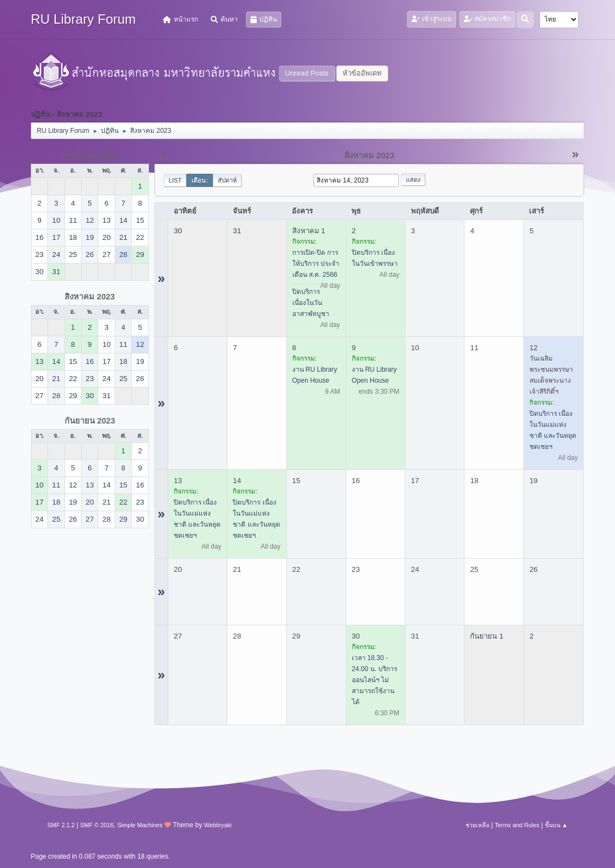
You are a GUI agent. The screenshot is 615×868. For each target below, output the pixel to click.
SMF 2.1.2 (61, 825)
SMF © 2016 (97, 825)
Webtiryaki (218, 825)
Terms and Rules (517, 825)
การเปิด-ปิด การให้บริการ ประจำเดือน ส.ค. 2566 (316, 264)
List (175, 180)
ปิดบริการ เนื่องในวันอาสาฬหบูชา (311, 303)
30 (178, 231)
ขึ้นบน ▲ (557, 825)
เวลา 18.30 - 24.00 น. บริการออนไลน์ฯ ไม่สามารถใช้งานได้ (375, 680)
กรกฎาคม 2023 (90, 156)
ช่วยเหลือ (477, 825)
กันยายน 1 (486, 636)
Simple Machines (140, 825)
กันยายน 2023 (90, 421)
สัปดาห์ (227, 180)
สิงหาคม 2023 (90, 297)
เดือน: (200, 180)
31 (237, 231)
